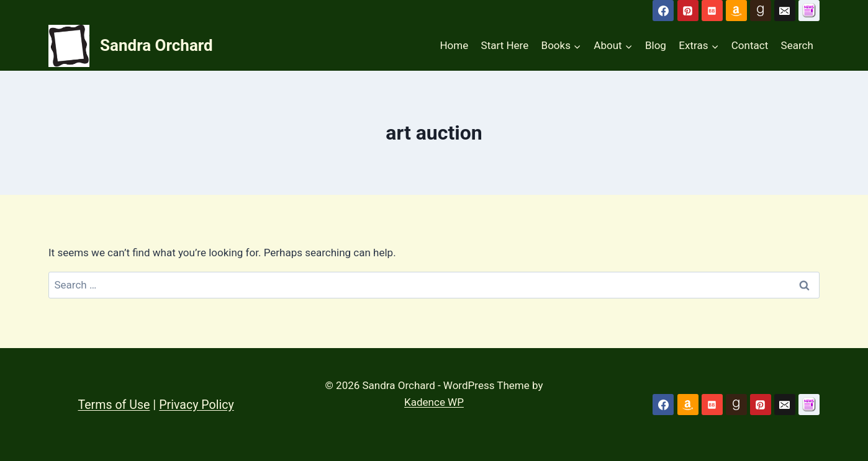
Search (797, 45)
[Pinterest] (688, 11)
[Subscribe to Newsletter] (809, 11)
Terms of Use (115, 405)
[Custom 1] (809, 405)
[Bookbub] (712, 11)
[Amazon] (736, 11)
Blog (656, 45)
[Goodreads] (761, 11)
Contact (750, 45)
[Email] (785, 11)
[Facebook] (663, 11)
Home (454, 45)
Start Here (505, 45)
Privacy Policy (199, 405)
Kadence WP (434, 402)
